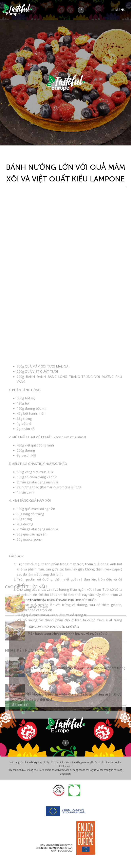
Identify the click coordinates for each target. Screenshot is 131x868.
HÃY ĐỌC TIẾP (20, 722)
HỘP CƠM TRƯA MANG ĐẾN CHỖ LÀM (53, 665)
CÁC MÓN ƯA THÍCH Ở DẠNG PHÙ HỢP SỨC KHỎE (62, 638)
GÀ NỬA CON (38, 645)
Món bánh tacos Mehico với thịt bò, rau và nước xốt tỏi (68, 672)
